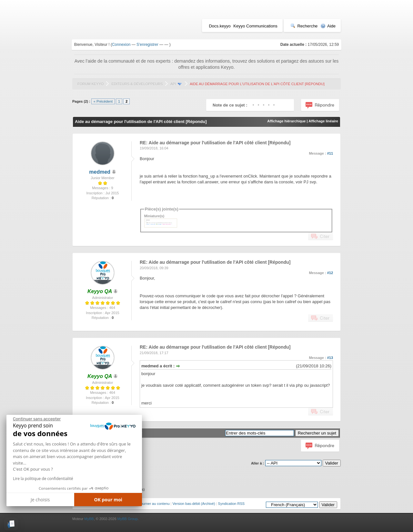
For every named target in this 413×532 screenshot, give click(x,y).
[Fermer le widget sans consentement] (37, 419)
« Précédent (103, 101)
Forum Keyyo (91, 84)
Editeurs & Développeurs (137, 84)
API (173, 84)
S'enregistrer (147, 45)
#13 (330, 358)
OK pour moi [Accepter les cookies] (108, 500)
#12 (330, 273)
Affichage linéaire (323, 121)
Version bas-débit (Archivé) (194, 504)
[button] (11, 524)
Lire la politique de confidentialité (43, 479)
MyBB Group (128, 519)
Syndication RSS (232, 504)
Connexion (121, 45)
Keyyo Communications (255, 26)
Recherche (304, 26)
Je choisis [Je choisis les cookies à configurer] (40, 500)
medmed (100, 172)
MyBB (89, 519)
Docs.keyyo (220, 26)
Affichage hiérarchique (286, 121)
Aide (328, 26)
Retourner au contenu (152, 504)
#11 (330, 153)
